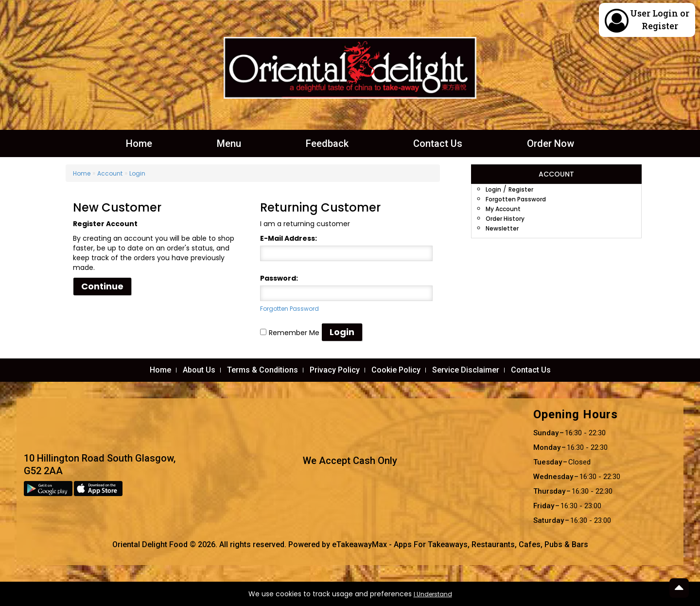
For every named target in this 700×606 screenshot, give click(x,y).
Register (660, 26)
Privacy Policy (335, 370)
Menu (229, 143)
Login (665, 13)
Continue (102, 286)
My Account (503, 209)
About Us (199, 370)
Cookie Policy (396, 370)
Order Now (551, 143)
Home (139, 143)
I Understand (433, 594)
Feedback (327, 143)
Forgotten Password (289, 309)
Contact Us (438, 143)
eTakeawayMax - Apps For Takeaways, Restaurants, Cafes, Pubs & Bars (460, 544)
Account (110, 173)
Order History (505, 219)
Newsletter (502, 228)
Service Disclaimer (466, 370)
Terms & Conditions (262, 370)
